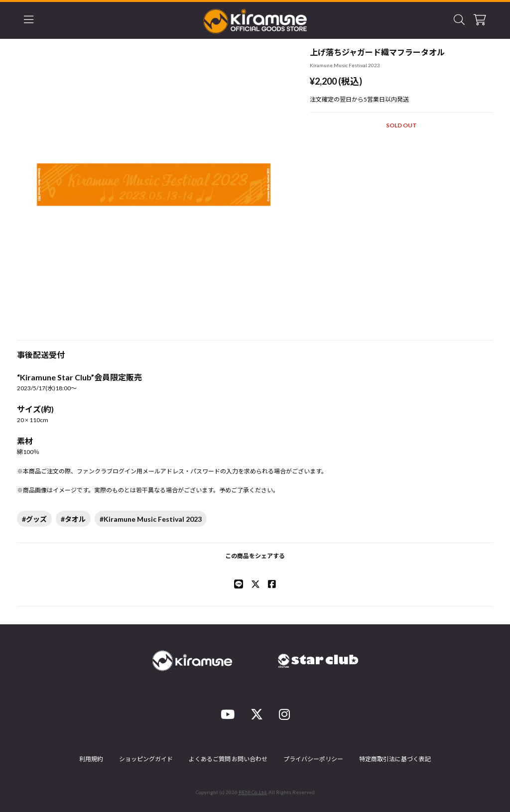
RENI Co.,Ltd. (253, 792)
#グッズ (34, 519)
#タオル (73, 519)
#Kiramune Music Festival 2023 (151, 519)
